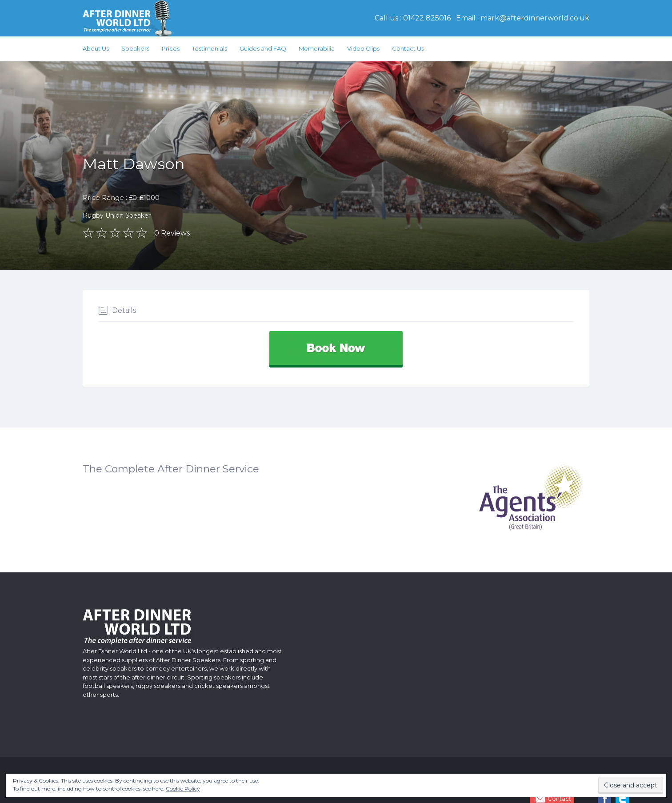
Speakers (135, 48)
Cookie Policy (183, 789)
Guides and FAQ (263, 48)
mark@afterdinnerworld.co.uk (535, 18)
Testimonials (210, 48)
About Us (96, 48)
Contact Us (408, 48)
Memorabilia (317, 48)
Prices (171, 48)
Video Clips (363, 48)
